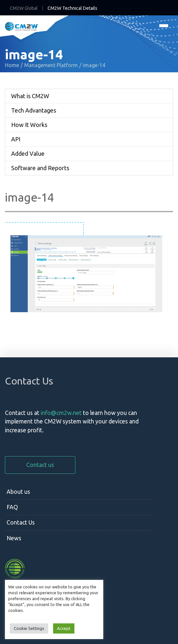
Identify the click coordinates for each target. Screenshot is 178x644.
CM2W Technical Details (72, 8)
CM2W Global (24, 8)
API (16, 139)
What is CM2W (30, 96)
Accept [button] (64, 628)
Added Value (28, 153)
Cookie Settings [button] (29, 628)
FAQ (12, 507)
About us (18, 492)
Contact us (40, 465)
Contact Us (21, 522)
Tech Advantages (34, 110)
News (14, 538)
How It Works (29, 125)
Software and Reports (40, 168)
